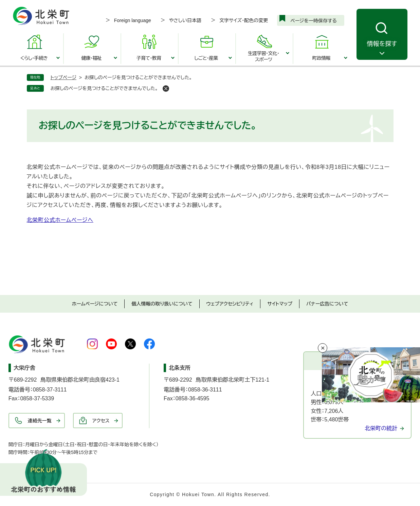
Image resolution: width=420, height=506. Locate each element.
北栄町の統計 (381, 428)
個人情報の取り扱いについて (162, 304)
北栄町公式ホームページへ (60, 220)
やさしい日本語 (185, 20)
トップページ (63, 77)
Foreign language (133, 20)
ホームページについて (95, 304)
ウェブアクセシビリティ (230, 304)
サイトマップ (280, 304)
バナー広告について (327, 304)
